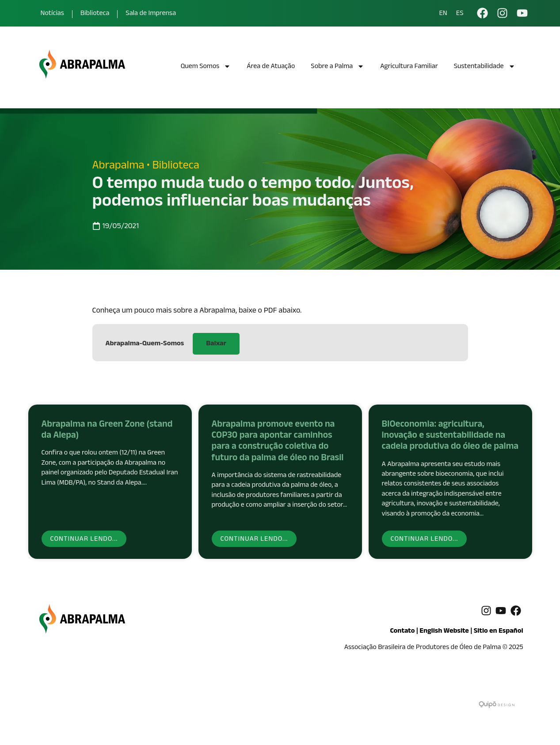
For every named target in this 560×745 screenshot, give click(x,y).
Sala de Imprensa (151, 14)
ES (460, 14)
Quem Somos (206, 67)
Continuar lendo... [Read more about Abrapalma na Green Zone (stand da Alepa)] (84, 540)
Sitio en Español (499, 632)
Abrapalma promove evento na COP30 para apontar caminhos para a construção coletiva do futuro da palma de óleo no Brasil (278, 442)
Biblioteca (95, 14)
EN (443, 14)
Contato (402, 632)
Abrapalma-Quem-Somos (145, 344)
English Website (444, 632)
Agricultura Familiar (409, 67)
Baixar (216, 344)
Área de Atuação (271, 67)
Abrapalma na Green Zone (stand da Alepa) (107, 431)
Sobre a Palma (337, 67)
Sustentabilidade (485, 67)
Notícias (52, 14)
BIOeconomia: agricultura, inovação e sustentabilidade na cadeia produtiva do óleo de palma (450, 436)
